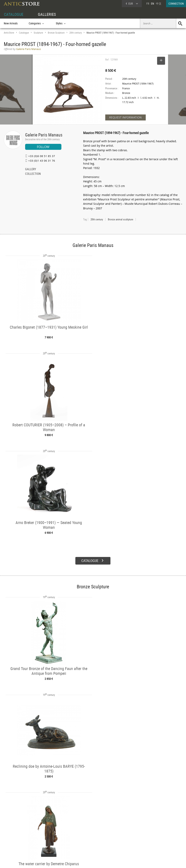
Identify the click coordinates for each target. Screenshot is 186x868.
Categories (47, 830)
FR (148, 3)
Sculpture (38, 33)
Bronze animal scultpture (121, 219)
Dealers (83, 830)
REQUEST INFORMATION (125, 117)
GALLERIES (47, 14)
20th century (76, 33)
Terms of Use (73, 861)
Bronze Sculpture (56, 33)
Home (148, 832)
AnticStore (9, 33)
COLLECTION (33, 174)
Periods (45, 839)
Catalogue (24, 33)
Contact (149, 836)
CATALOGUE (14, 14)
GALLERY (31, 169)
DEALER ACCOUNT (14, 826)
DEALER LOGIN (20, 832)
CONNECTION (176, 3)
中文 (159, 3)
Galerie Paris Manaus (44, 135)
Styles (45, 835)
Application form (16, 839)
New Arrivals (11, 23)
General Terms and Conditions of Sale (101, 861)
